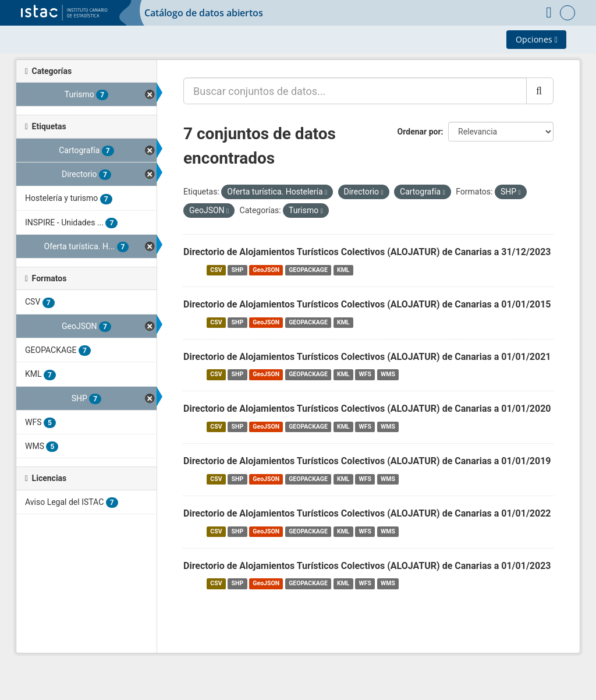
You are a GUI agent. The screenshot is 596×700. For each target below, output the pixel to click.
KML (343, 270)
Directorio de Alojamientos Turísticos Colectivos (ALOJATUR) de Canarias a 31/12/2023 (367, 252)
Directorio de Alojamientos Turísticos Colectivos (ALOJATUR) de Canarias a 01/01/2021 (367, 357)
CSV (216, 270)
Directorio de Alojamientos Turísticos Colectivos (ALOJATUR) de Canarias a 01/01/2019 (367, 461)
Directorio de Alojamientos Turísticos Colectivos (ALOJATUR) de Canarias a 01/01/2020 (367, 409)
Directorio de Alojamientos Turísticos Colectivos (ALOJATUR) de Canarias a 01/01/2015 (367, 304)
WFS (365, 374)
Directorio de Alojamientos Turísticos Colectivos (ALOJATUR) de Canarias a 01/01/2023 (367, 566)
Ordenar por (419, 132)
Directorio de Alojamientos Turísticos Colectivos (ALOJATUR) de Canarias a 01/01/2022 (367, 513)
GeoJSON (266, 270)
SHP (238, 270)
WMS (388, 374)
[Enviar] (540, 91)
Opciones (537, 39)
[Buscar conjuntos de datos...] (355, 91)
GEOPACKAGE (308, 270)
